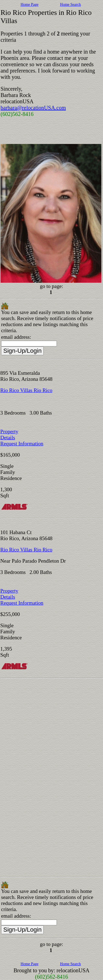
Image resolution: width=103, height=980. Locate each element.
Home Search (71, 5)
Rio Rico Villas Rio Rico (26, 390)
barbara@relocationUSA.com (33, 108)
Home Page (30, 5)
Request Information (22, 444)
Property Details (9, 435)
